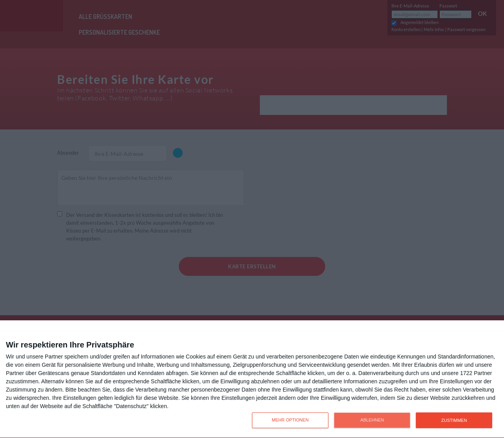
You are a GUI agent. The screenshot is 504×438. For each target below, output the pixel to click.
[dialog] (252, 379)
